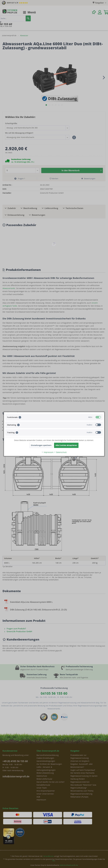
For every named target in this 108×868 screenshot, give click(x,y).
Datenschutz (60, 452)
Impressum (47, 452)
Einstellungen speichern (41, 445)
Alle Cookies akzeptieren (66, 445)
